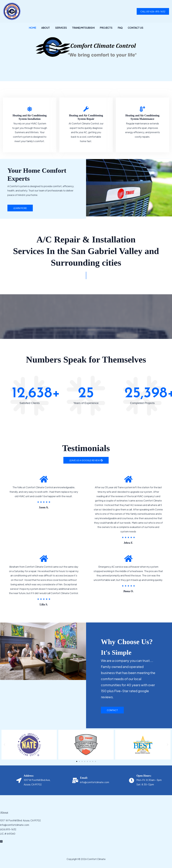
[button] (153, 11)
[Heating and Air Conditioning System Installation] (30, 109)
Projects (106, 28)
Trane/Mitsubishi (83, 28)
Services (61, 28)
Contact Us (134, 28)
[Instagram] (1, 841)
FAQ (119, 28)
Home (34, 28)
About (47, 28)
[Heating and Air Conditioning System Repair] (86, 109)
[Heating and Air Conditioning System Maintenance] (142, 109)
